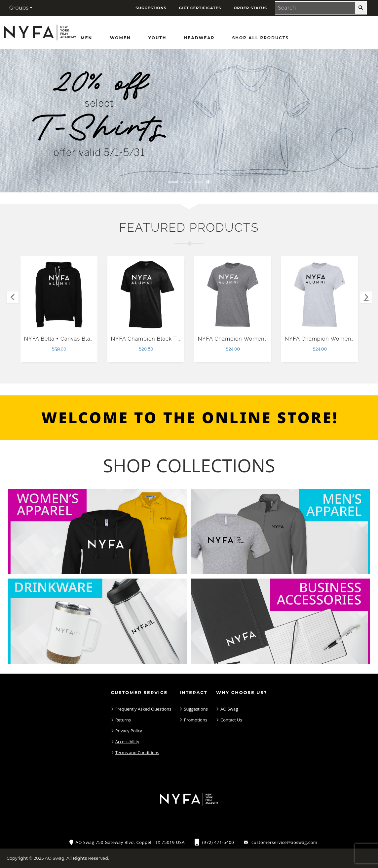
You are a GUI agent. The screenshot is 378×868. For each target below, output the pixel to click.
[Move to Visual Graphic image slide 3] (198, 182)
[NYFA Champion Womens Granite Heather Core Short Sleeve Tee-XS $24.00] (233, 295)
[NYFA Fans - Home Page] (40, 31)
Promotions (195, 720)
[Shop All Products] (261, 38)
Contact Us (231, 720)
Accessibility (127, 742)
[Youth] (157, 38)
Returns (123, 720)
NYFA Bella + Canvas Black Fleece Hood (79, 339)
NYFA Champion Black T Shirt (151, 339)
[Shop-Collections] (189, 466)
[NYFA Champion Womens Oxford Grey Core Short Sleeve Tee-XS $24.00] (320, 295)
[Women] (120, 38)
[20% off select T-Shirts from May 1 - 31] (189, 121)
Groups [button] (19, 8)
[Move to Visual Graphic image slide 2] (186, 182)
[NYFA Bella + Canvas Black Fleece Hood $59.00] (59, 295)
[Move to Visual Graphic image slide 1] (173, 182)
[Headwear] (199, 38)
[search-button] (361, 8)
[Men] (86, 38)
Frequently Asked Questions (143, 709)
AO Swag (229, 709)
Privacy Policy (129, 731)
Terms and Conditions (137, 752)
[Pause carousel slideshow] (208, 182)
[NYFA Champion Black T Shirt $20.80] (146, 295)
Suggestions (196, 709)
